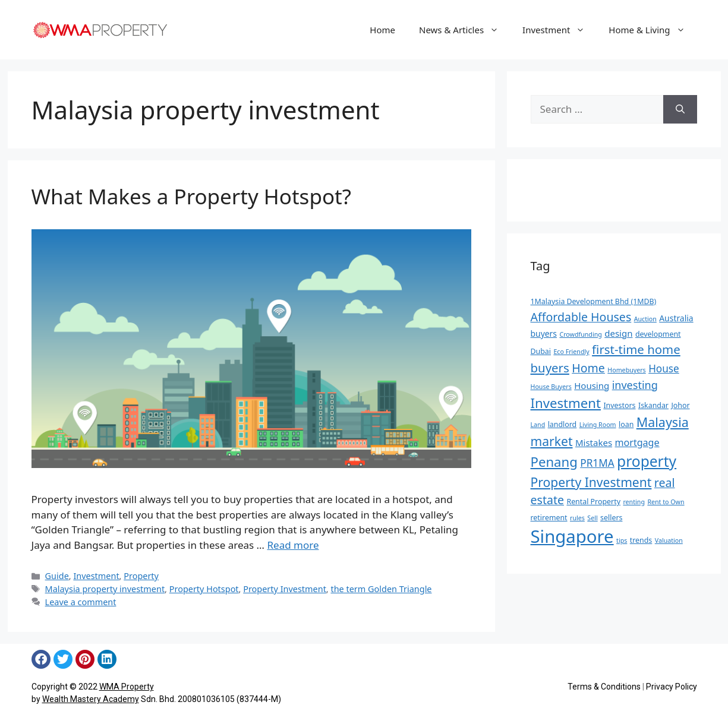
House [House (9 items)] (664, 369)
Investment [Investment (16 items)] (566, 403)
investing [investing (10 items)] (635, 385)
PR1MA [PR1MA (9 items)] (597, 463)
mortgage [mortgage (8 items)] (637, 442)
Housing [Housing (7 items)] (592, 385)
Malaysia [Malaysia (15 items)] (663, 422)
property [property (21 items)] (647, 461)
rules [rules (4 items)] (577, 518)
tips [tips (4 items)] (622, 540)
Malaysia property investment (105, 589)
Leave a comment (81, 602)
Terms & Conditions (604, 687)
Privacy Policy (672, 687)
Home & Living (653, 30)
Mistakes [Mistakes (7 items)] (594, 442)
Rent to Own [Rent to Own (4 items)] (666, 502)
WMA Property (127, 687)
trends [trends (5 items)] (641, 540)
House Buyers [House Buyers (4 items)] (551, 387)
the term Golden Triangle (381, 589)
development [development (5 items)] (658, 334)
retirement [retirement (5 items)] (549, 518)
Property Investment (285, 589)
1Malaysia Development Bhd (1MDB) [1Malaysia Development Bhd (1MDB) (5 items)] (594, 301)
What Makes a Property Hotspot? (191, 196)
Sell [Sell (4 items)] (592, 518)
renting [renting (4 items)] (634, 502)
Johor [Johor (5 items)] (680, 405)
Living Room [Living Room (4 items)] (598, 425)
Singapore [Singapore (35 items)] (572, 536)
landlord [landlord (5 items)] (562, 424)
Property (141, 576)
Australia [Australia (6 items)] (676, 318)
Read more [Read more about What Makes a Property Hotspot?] (293, 545)
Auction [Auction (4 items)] (645, 319)
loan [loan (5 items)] (626, 424)
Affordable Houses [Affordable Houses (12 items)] (581, 317)
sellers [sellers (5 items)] (611, 518)
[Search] (680, 109)
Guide (57, 576)
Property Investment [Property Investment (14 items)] (591, 482)
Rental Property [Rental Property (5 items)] (593, 502)
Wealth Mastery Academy (91, 699)
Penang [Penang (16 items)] (554, 461)
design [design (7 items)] (618, 333)
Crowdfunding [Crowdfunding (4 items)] (580, 334)
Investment (560, 30)
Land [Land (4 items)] (538, 425)
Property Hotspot (204, 589)
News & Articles (465, 30)
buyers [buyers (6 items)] (544, 333)
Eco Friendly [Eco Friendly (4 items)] (571, 352)
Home (382, 30)
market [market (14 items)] (552, 441)
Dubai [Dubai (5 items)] (541, 351)
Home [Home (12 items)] (588, 368)
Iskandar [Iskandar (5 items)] (653, 405)
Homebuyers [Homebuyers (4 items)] (626, 370)
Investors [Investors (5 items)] (619, 405)
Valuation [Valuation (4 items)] (669, 540)
